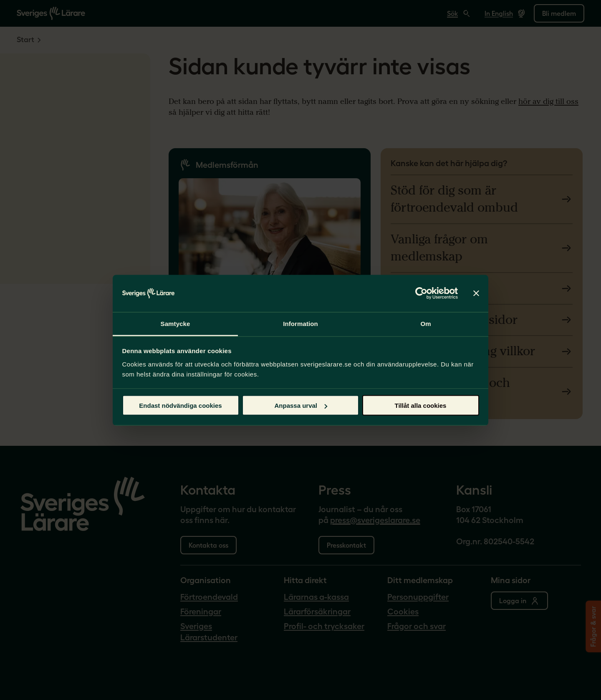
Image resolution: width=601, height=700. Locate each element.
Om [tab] (425, 323)
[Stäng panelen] (476, 293)
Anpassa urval (301, 406)
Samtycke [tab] (176, 323)
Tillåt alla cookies (421, 406)
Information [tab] (300, 323)
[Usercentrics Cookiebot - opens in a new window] (421, 293)
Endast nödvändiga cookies (180, 406)
